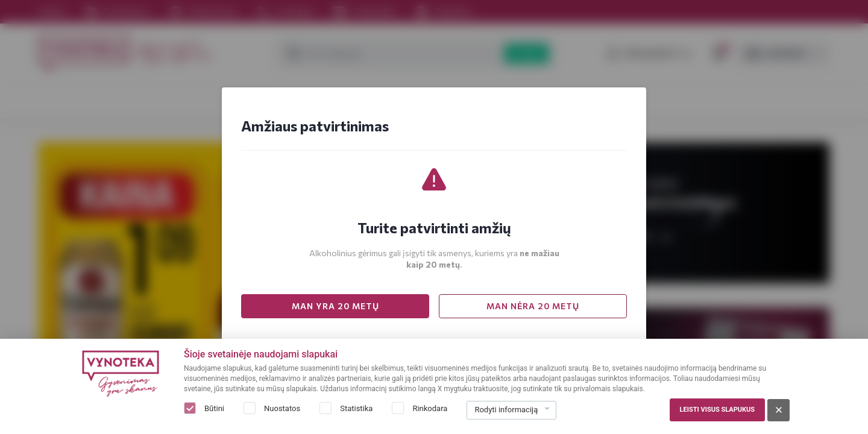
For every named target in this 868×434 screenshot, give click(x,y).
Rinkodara (430, 408)
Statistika (356, 408)
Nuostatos (282, 408)
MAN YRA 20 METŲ (335, 306)
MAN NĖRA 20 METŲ (533, 306)
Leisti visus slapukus (717, 410)
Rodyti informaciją (506, 410)
